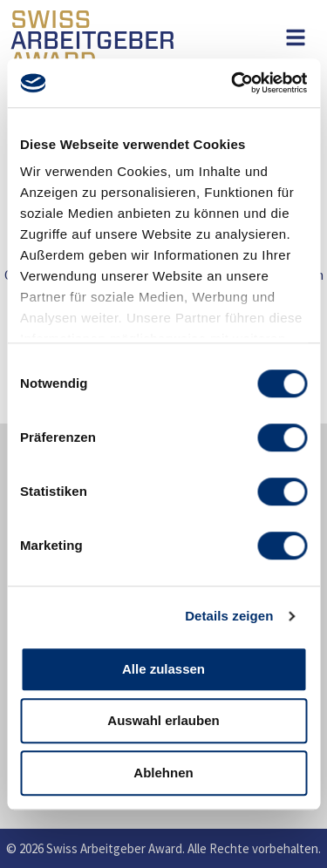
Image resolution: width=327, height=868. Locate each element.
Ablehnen (163, 773)
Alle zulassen (163, 669)
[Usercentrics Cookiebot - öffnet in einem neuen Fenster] (233, 83)
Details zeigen (229, 616)
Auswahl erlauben (163, 720)
